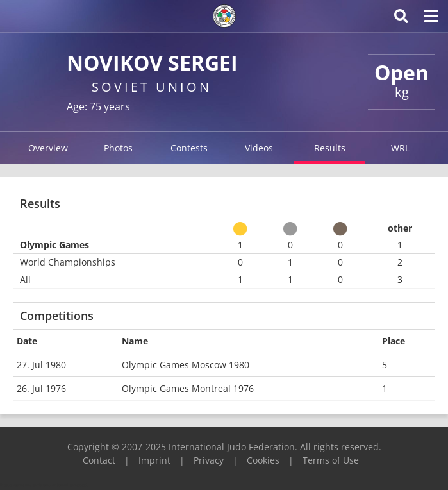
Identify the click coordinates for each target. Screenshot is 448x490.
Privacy (209, 460)
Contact (99, 460)
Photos (118, 148)
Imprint (154, 460)
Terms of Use (331, 460)
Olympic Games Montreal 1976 (188, 388)
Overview (48, 148)
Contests (189, 148)
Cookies (263, 460)
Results (330, 148)
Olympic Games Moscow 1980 (186, 365)
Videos (259, 148)
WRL (400, 148)
